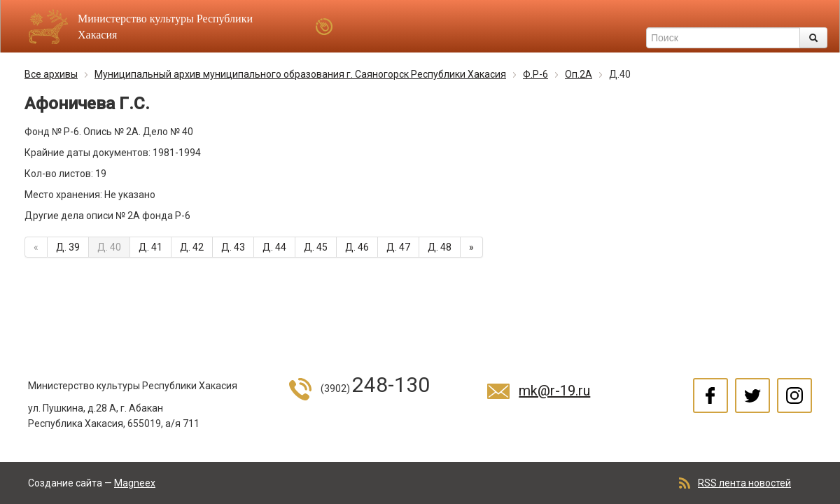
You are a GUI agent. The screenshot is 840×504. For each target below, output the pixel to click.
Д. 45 (316, 247)
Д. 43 (233, 247)
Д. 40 (109, 247)
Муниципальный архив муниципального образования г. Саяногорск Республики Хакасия (300, 74)
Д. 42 (192, 247)
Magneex (135, 483)
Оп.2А (579, 74)
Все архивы (51, 74)
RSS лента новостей (744, 483)
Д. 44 (274, 247)
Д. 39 (68, 247)
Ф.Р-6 (535, 74)
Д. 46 (357, 247)
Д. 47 (398, 247)
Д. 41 (150, 247)
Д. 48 (440, 247)
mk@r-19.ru (554, 391)
